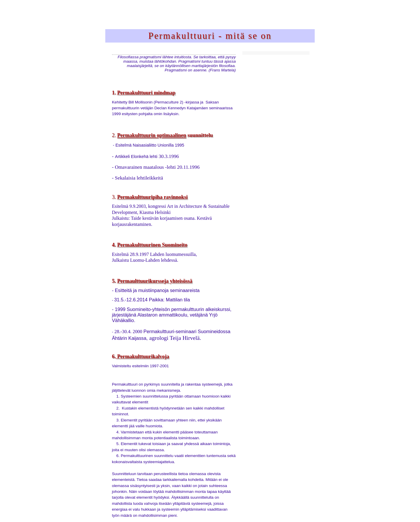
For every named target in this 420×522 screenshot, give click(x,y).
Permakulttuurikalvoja (142, 356)
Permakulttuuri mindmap (146, 93)
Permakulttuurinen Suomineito (152, 245)
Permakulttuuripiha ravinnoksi (153, 197)
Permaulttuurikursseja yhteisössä (155, 281)
